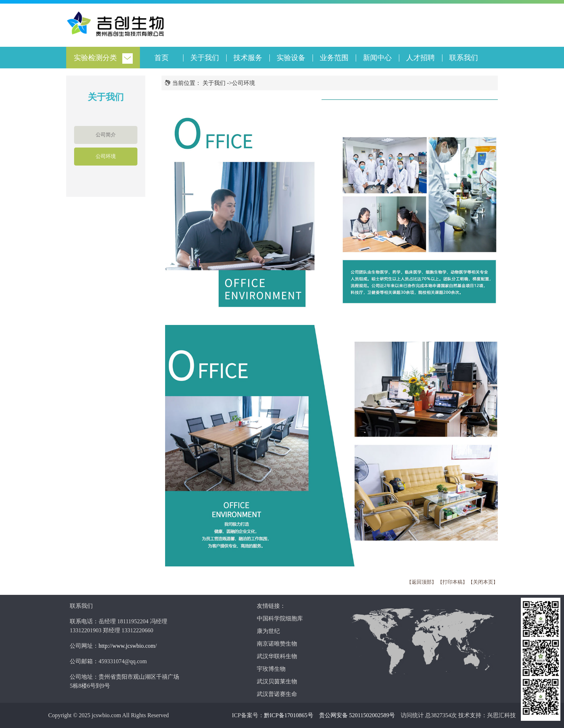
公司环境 (106, 156)
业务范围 (334, 58)
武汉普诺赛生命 (277, 694)
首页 (162, 58)
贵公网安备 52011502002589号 (357, 715)
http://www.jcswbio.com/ (128, 646)
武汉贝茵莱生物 (277, 681)
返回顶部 (422, 582)
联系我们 (464, 58)
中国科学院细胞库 (280, 618)
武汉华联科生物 (277, 656)
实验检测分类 (95, 58)
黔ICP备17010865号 (289, 715)
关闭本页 (483, 582)
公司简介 (106, 135)
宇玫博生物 (271, 669)
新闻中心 (377, 58)
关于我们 (205, 58)
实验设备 (291, 58)
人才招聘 (420, 58)
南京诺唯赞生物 (277, 644)
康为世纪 (268, 631)
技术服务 (248, 58)
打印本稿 (452, 582)
